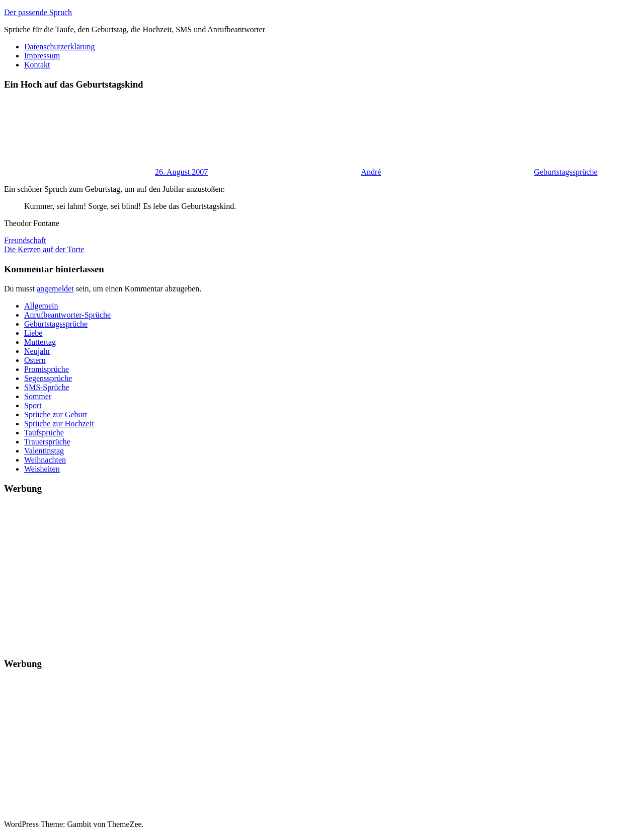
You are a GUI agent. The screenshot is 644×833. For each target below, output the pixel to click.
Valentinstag (44, 451)
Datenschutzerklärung (59, 47)
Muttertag (40, 342)
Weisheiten (42, 469)
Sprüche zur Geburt (56, 414)
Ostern (35, 360)
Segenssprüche (48, 378)
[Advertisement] (306, 574)
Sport (33, 405)
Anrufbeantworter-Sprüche (67, 315)
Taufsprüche (44, 433)
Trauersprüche (47, 442)
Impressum (42, 56)
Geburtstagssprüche (566, 172)
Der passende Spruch (38, 12)
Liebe (33, 333)
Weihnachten (45, 460)
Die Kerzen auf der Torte (44, 249)
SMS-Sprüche (47, 387)
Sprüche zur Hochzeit (59, 424)
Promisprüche (47, 369)
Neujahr (37, 351)
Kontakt (37, 65)
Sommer (38, 396)
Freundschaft (25, 240)
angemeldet (55, 289)
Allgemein (41, 306)
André (371, 172)
